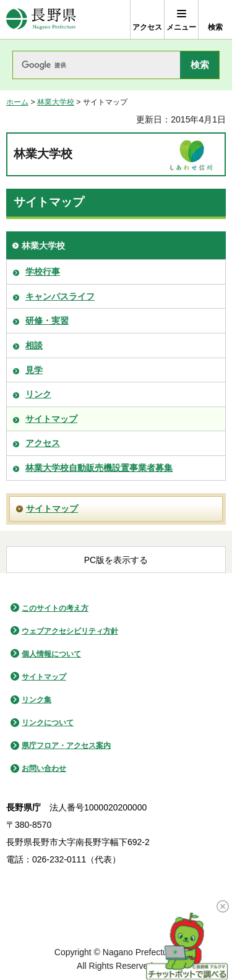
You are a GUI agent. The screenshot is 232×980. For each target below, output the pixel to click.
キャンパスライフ (60, 296)
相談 (34, 345)
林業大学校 (56, 102)
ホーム (17, 102)
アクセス (43, 443)
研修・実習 (47, 320)
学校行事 (43, 272)
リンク (38, 394)
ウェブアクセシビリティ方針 (70, 631)
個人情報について (51, 654)
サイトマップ (51, 419)
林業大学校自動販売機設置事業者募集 (99, 468)
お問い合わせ (44, 768)
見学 (34, 370)
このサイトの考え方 (55, 608)
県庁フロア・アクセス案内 (66, 746)
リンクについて (48, 723)
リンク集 (37, 700)
